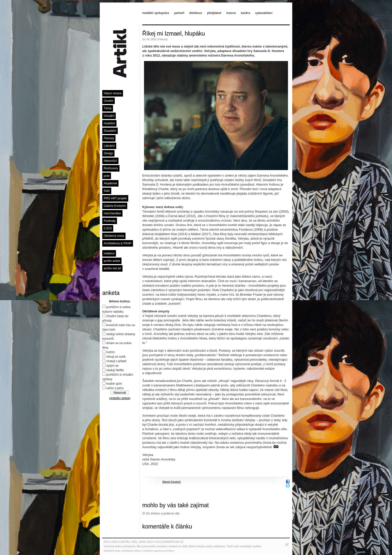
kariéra (246, 13)
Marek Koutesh (171, 482)
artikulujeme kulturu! (132, 551)
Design (108, 153)
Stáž (107, 191)
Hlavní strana (113, 93)
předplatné (214, 13)
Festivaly (110, 221)
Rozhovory (111, 168)
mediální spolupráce (156, 13)
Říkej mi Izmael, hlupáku (174, 34)
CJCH (108, 228)
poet (107, 176)
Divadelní (110, 131)
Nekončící (110, 161)
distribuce (196, 13)
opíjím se (112, 366)
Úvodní (108, 101)
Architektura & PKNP (118, 243)
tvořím (110, 352)
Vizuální (109, 116)
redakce (109, 253)
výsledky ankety (120, 398)
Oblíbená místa (114, 236)
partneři (179, 13)
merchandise (112, 213)
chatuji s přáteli (116, 361)
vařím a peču (115, 388)
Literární (109, 146)
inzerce (231, 13)
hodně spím (114, 384)
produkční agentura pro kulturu (159, 551)
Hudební (109, 123)
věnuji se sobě (116, 357)
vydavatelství (264, 13)
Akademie (110, 183)
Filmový (109, 138)
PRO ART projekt (115, 198)
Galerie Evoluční (115, 206)
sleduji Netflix (115, 370)
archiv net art (112, 268)
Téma (108, 108)
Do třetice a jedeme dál (163, 513)
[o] (287, 544)
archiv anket (112, 261)
